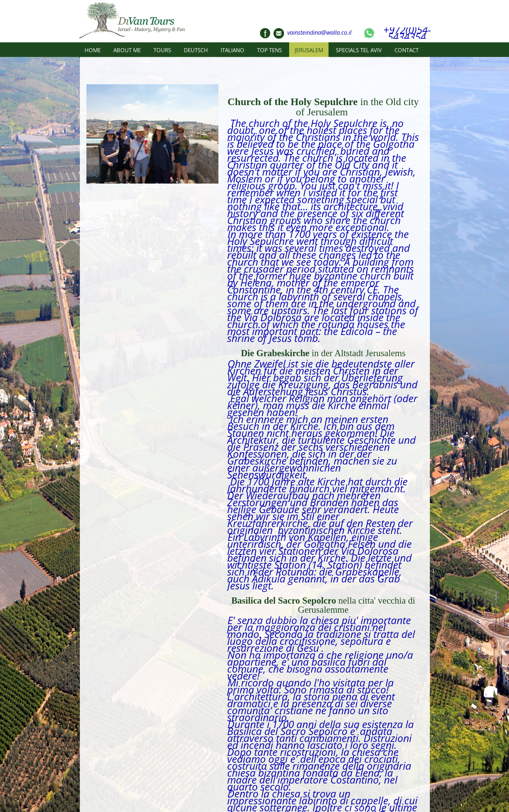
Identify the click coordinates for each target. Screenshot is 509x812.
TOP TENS (269, 50)
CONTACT (407, 50)
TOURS (162, 50)
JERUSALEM (309, 50)
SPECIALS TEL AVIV (359, 50)
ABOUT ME (127, 50)
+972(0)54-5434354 (407, 33)
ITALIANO (232, 50)
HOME (93, 50)
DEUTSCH (196, 50)
